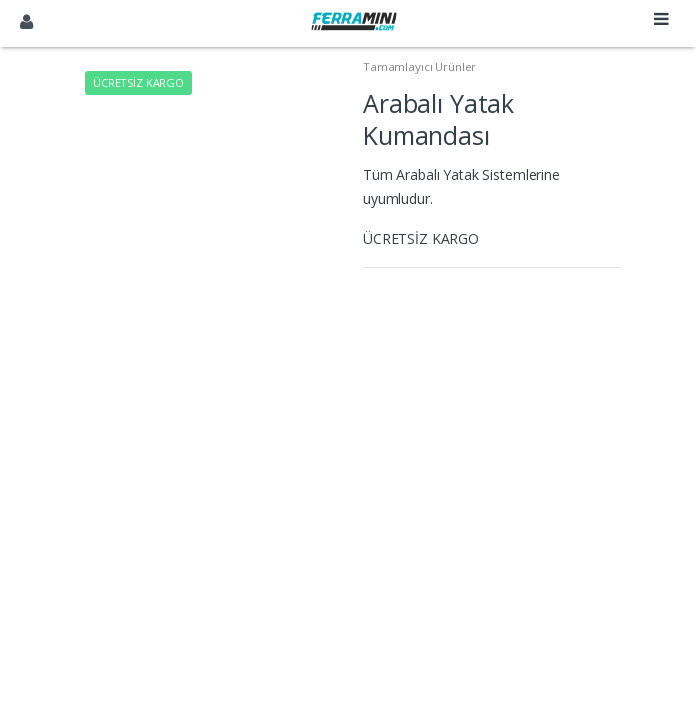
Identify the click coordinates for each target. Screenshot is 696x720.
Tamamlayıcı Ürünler (419, 66)
